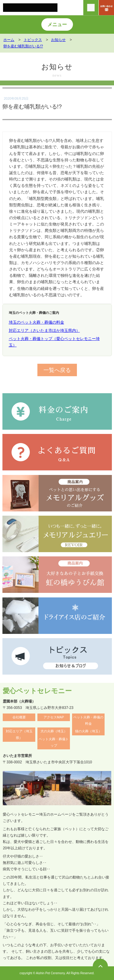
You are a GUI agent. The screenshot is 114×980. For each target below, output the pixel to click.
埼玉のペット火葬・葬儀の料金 (36, 322)
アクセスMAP (54, 717)
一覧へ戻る (57, 370)
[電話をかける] (91, 8)
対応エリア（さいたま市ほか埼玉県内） (44, 330)
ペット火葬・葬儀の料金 (88, 720)
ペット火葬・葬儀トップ (54, 742)
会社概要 (19, 717)
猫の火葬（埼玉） (88, 731)
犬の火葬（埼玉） (54, 731)
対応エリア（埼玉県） (19, 734)
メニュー (57, 24)
